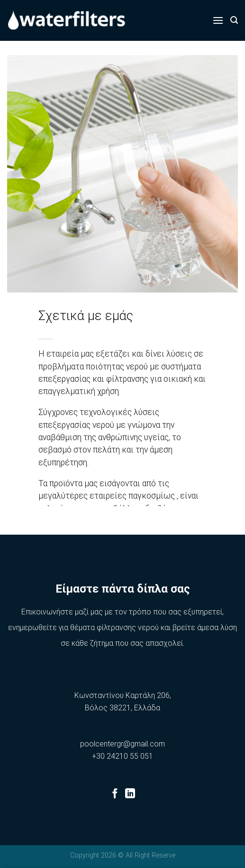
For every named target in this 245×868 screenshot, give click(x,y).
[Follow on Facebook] (115, 794)
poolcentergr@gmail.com (122, 744)
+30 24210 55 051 (122, 756)
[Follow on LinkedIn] (130, 794)
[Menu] (218, 20)
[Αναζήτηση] (234, 20)
